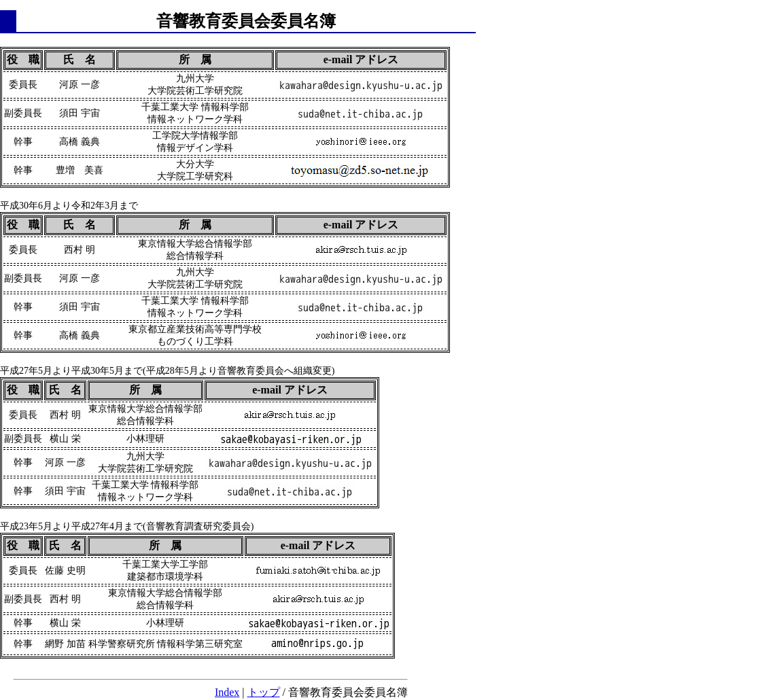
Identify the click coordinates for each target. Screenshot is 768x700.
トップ (264, 692)
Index (227, 692)
